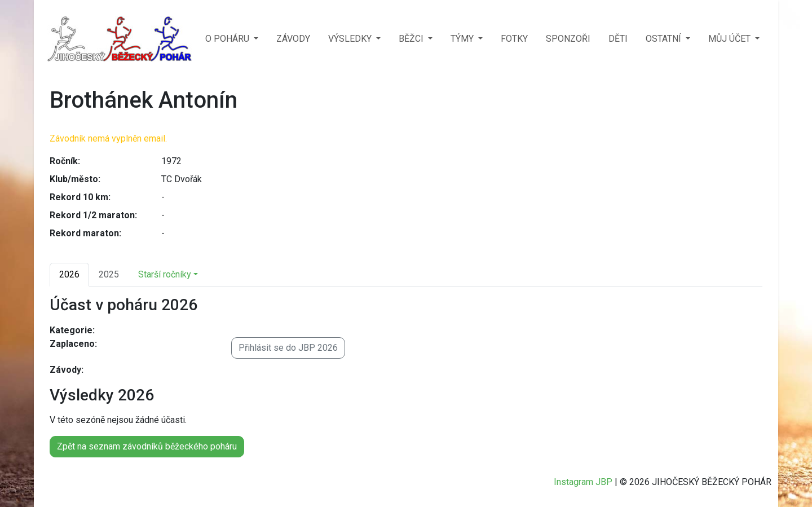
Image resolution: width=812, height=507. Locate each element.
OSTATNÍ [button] (665, 39)
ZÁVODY (293, 39)
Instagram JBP (583, 482)
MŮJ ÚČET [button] (731, 39)
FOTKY (514, 39)
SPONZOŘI (568, 39)
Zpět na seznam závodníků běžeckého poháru (147, 446)
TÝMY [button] (463, 39)
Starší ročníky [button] (165, 274)
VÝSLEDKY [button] (351, 39)
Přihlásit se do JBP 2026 (288, 348)
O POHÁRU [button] (228, 39)
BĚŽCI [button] (412, 39)
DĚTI (618, 39)
